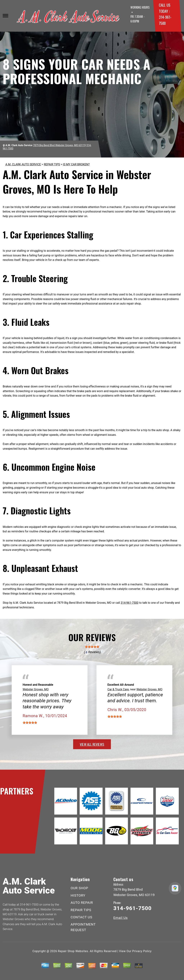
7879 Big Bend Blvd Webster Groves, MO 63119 (59, 145)
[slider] (92, 647)
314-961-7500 (129, 603)
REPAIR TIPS (52, 164)
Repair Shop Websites (73, 951)
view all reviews (92, 744)
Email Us (121, 918)
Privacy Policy (142, 951)
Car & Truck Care (118, 689)
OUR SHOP (79, 888)
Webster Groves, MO (36, 689)
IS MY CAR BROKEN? (76, 164)
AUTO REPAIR (82, 903)
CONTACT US (81, 917)
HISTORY (78, 895)
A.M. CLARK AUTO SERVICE (23, 164)
